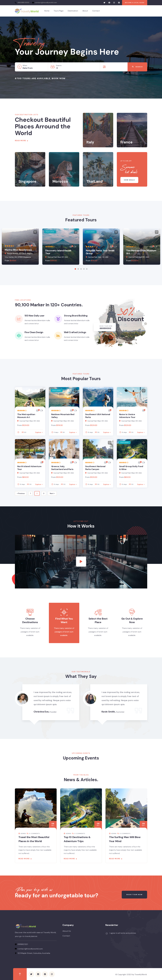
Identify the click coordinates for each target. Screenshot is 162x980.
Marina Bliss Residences (18, 250)
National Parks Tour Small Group (100, 252)
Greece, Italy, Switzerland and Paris (62, 468)
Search (137, 67)
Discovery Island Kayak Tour (58, 252)
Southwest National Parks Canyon (95, 468)
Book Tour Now (134, 894)
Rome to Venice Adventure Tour (127, 416)
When (25, 65)
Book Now (59, 78)
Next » (52, 493)
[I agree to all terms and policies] (107, 933)
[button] (75, 269)
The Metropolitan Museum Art (141, 252)
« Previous (21, 493)
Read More (21, 141)
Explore (38, 432)
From (7, 261)
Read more (24, 858)
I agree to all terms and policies (123, 933)
